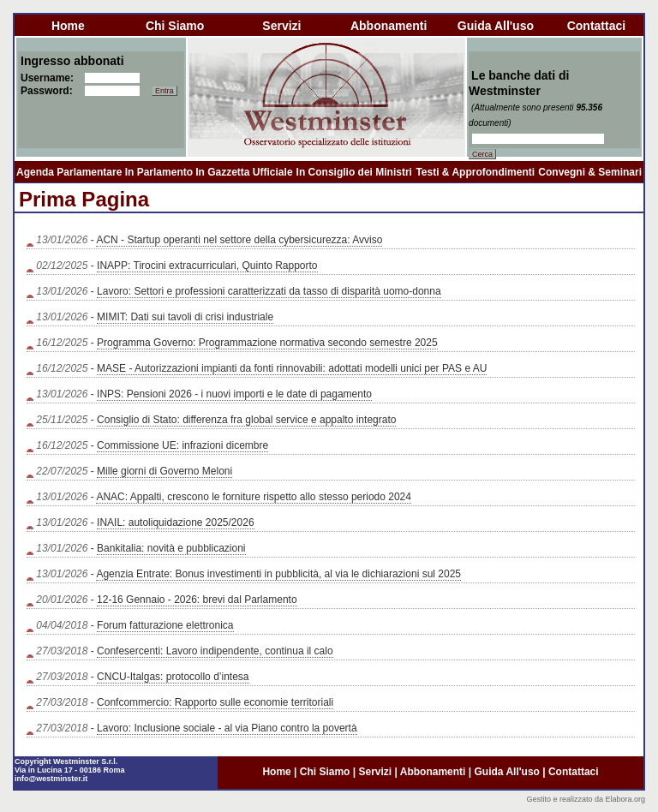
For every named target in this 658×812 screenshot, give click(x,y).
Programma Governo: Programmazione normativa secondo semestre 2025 (267, 343)
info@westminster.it (51, 779)
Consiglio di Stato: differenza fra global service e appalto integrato (246, 420)
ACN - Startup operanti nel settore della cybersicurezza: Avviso (239, 240)
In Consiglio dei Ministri (354, 172)
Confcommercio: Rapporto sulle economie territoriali (215, 702)
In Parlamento (159, 172)
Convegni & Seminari (590, 172)
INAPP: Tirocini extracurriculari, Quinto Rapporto (207, 266)
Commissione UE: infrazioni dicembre (182, 445)
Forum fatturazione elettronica (165, 625)
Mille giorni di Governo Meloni (164, 471)
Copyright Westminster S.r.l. (66, 761)
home (68, 26)
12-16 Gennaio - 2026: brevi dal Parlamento (197, 600)
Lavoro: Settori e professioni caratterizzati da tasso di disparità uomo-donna (269, 291)
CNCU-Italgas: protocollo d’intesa (173, 677)
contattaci (596, 26)
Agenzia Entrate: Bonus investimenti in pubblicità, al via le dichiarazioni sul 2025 (278, 574)
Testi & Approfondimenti (475, 172)
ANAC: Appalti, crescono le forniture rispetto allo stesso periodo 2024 (254, 497)
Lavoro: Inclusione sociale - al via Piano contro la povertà (227, 728)
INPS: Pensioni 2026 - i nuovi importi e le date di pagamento (234, 394)
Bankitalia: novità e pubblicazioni (171, 548)
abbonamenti (389, 26)
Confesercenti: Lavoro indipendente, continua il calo (215, 651)
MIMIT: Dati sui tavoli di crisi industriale (185, 317)
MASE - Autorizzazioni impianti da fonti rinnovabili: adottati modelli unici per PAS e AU (292, 368)
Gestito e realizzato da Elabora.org (586, 799)
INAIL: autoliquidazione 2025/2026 (175, 522)
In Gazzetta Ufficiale (244, 172)
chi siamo (175, 26)
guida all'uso (496, 26)
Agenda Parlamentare (69, 172)
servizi (281, 26)
